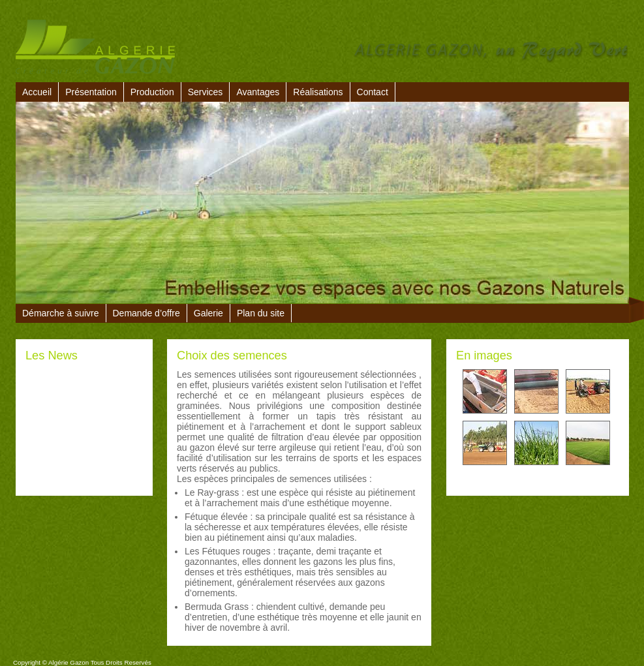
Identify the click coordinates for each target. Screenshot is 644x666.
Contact (373, 92)
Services (206, 92)
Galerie (208, 313)
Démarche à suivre (61, 313)
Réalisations (318, 92)
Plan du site (261, 313)
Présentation (91, 92)
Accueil (37, 92)
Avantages (258, 92)
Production (152, 92)
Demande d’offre (146, 313)
